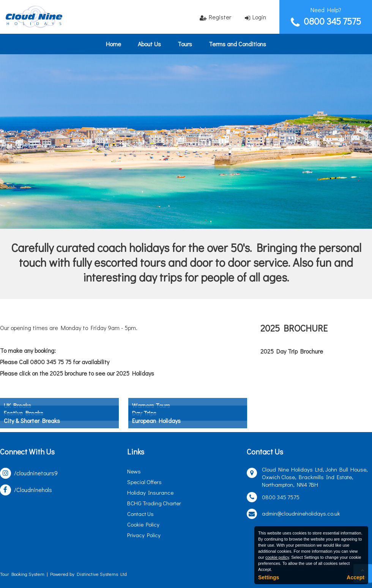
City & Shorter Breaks (32, 421)
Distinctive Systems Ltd (102, 574)
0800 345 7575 (332, 21)
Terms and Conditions (237, 44)
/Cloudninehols (33, 490)
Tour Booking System (22, 574)
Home (113, 44)
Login (259, 17)
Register (220, 17)
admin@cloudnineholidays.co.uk (301, 513)
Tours (185, 44)
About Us (149, 44)
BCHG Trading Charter (154, 503)
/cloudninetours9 (36, 473)
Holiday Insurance (150, 492)
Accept (355, 577)
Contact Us (140, 514)
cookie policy (277, 557)
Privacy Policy (144, 535)
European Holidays (156, 421)
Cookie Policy (143, 524)
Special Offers (144, 482)
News (134, 471)
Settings (269, 577)
